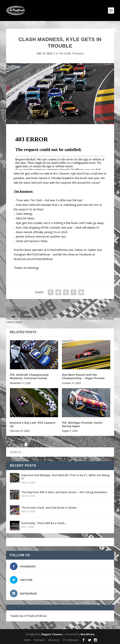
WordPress (88, 634)
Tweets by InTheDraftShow (28, 616)
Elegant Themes (52, 634)
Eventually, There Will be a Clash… (44, 523)
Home (27, 640)
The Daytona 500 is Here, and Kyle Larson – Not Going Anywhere (64, 492)
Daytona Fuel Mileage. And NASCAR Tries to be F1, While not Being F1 (65, 477)
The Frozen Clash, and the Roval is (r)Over (49, 508)
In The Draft (63, 53)
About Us (54, 640)
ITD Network (70, 640)
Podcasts (78, 53)
